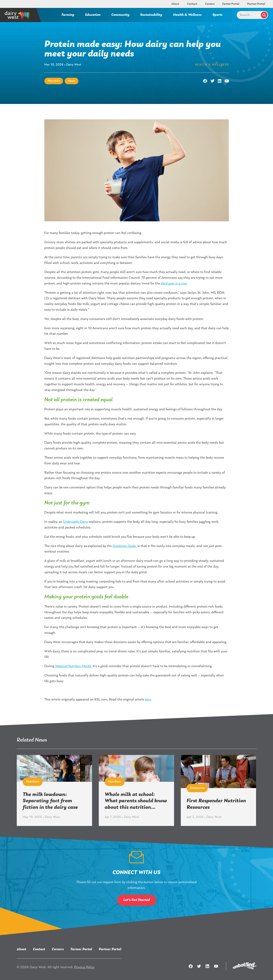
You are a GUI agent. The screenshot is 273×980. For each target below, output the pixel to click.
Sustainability (151, 15)
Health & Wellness (187, 15)
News (72, 81)
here (148, 700)
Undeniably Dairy (75, 522)
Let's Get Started (137, 900)
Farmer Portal (231, 4)
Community (120, 15)
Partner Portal (256, 4)
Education (93, 15)
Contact (192, 4)
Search (264, 15)
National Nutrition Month (73, 666)
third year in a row (174, 284)
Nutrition (54, 81)
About (175, 4)
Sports (218, 15)
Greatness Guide (124, 546)
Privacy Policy (84, 967)
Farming (68, 15)
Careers (210, 4)
